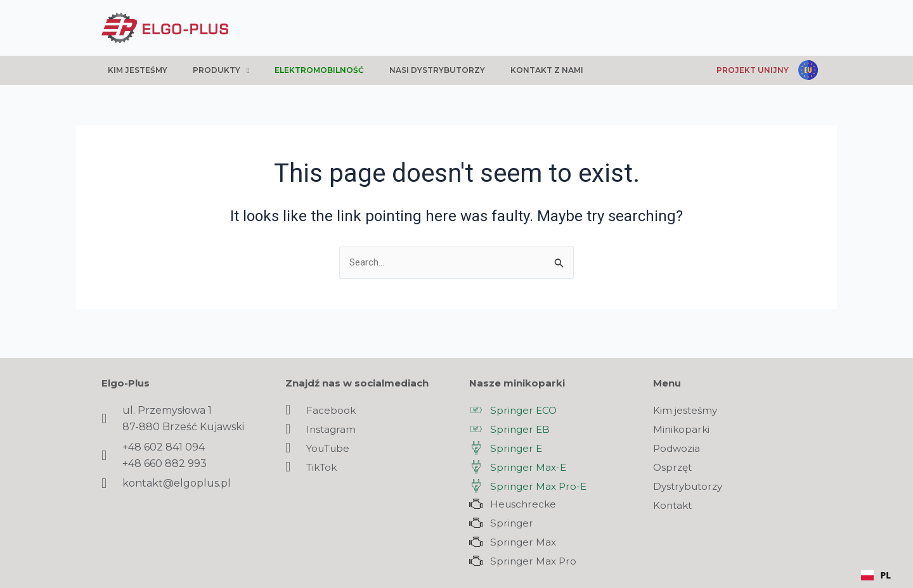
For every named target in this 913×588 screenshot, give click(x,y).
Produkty (221, 70)
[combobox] (876, 575)
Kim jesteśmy (138, 70)
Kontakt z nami (547, 70)
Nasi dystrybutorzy (437, 70)
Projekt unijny (753, 70)
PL (876, 575)
